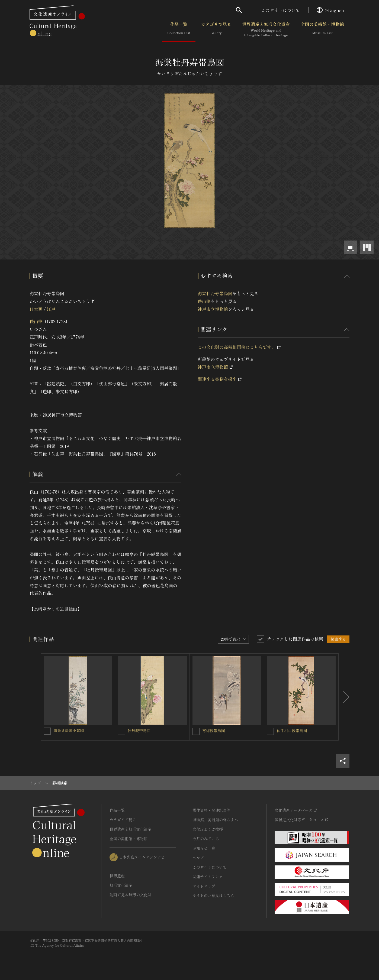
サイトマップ (204, 886)
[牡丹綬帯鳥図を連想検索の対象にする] (121, 731)
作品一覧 (179, 30)
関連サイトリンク (208, 877)
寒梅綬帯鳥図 (214, 731)
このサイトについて (281, 10)
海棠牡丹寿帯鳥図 (215, 293)
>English (330, 10)
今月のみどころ (206, 839)
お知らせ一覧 (204, 848)
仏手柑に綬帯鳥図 (292, 731)
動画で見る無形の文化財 (130, 895)
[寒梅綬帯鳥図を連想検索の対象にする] (196, 731)
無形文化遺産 (121, 885)
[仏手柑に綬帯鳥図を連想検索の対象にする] (270, 731)
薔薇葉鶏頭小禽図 (69, 730)
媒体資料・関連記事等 (211, 810)
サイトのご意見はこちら (213, 895)
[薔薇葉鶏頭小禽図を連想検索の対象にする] (47, 731)
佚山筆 (36, 321)
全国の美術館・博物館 (322, 30)
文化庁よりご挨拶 (208, 829)
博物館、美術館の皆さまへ (215, 820)
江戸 (51, 309)
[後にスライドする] (344, 697)
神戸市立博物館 (213, 309)
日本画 (36, 309)
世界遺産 (117, 876)
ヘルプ (198, 858)
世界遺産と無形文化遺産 (266, 30)
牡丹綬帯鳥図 (139, 731)
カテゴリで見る (216, 30)
